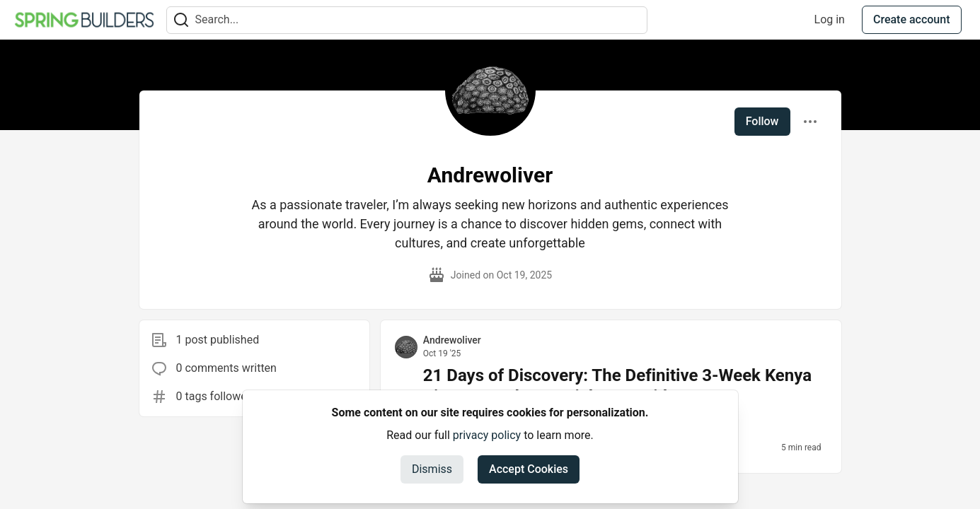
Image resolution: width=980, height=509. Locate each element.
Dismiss (432, 469)
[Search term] (407, 20)
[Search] (181, 20)
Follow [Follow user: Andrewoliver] (762, 121)
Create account (912, 19)
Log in (830, 19)
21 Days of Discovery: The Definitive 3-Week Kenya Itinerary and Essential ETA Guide (617, 386)
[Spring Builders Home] (84, 20)
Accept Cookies (529, 469)
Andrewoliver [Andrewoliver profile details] (452, 340)
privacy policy (487, 435)
